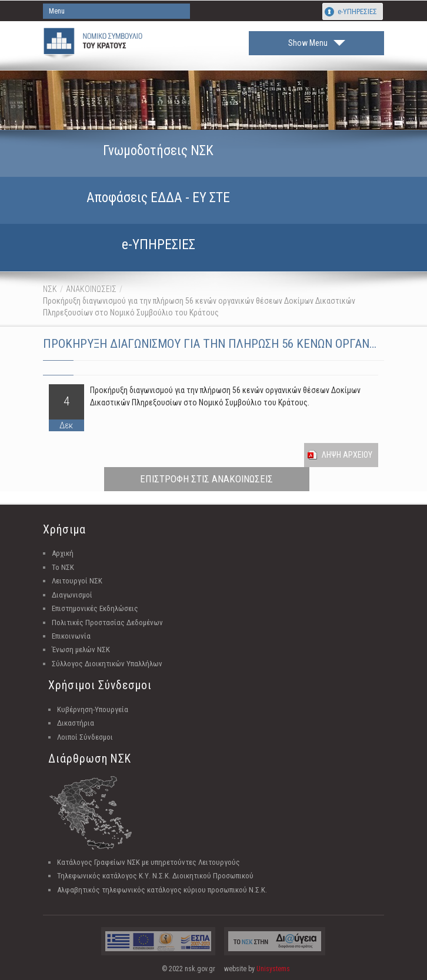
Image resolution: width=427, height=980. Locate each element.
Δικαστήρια (76, 723)
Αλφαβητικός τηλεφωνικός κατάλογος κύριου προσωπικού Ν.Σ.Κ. (162, 890)
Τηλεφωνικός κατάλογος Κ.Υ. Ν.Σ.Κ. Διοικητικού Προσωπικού (155, 876)
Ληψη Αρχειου (347, 455)
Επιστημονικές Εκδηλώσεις (95, 608)
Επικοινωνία (71, 636)
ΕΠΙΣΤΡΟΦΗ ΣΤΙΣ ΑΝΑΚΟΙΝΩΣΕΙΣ (206, 479)
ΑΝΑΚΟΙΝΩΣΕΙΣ (91, 289)
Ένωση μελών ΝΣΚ (81, 650)
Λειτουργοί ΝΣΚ (77, 581)
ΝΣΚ (50, 289)
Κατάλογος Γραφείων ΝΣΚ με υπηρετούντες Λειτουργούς (149, 862)
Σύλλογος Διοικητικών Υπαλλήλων (107, 664)
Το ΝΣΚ (63, 567)
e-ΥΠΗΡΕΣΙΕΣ (357, 11)
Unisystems (273, 969)
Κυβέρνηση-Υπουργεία (93, 709)
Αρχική (63, 553)
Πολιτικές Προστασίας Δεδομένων (107, 622)
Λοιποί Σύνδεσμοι (85, 737)
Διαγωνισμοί (72, 595)
